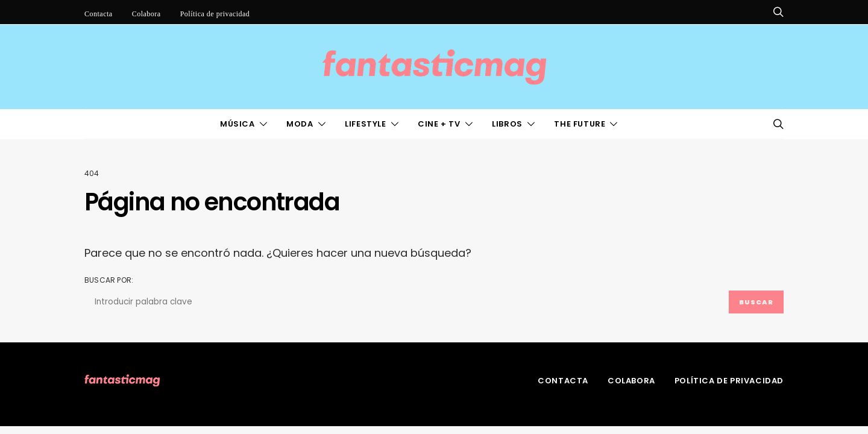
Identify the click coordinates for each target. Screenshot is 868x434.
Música (237, 124)
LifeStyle (365, 124)
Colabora (146, 14)
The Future (580, 124)
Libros (507, 124)
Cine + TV (439, 124)
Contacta (99, 14)
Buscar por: (109, 280)
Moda (300, 124)
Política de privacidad (215, 14)
